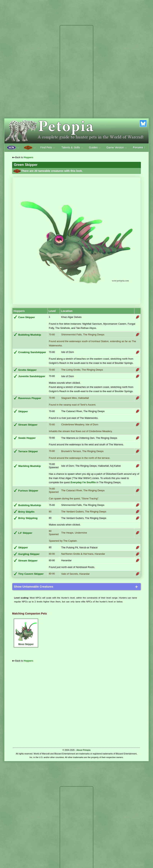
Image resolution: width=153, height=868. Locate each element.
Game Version (117, 148)
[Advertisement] (76, 84)
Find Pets (48, 148)
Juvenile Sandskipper (32, 376)
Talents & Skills (72, 148)
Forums (140, 147)
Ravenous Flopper (30, 398)
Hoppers (28, 157)
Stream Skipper (28, 425)
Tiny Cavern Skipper (31, 574)
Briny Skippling (28, 518)
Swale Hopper (27, 438)
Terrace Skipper (28, 451)
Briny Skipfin (26, 512)
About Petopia (84, 750)
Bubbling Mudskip (30, 335)
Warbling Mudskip (30, 466)
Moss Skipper (26, 632)
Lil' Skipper (25, 533)
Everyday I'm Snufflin (83, 482)
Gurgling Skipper (29, 554)
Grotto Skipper (27, 370)
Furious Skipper (28, 491)
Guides (95, 148)
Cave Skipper (27, 317)
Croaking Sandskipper (32, 352)
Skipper (23, 411)
